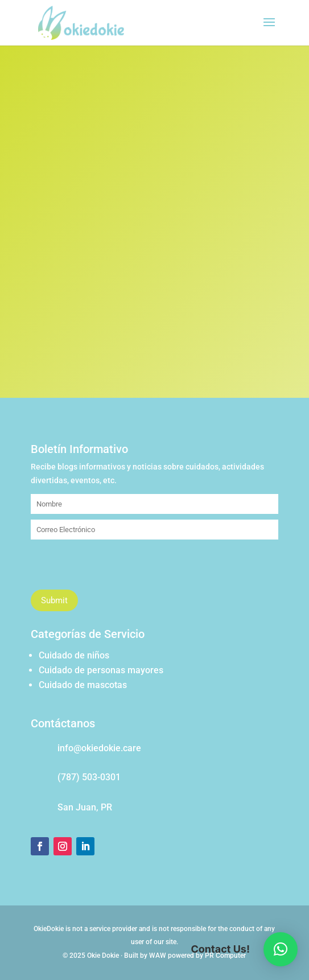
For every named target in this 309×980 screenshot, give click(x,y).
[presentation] (117, 567)
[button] (281, 949)
